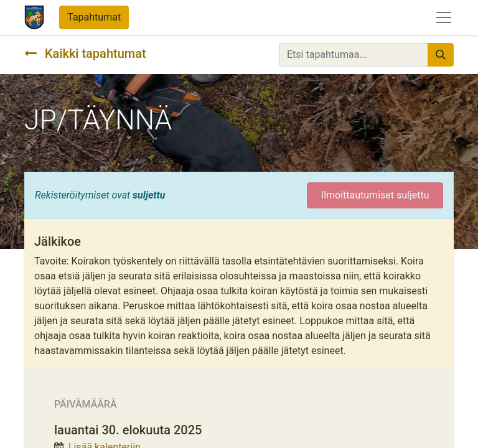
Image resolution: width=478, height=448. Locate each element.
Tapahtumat (94, 17)
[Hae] (441, 55)
